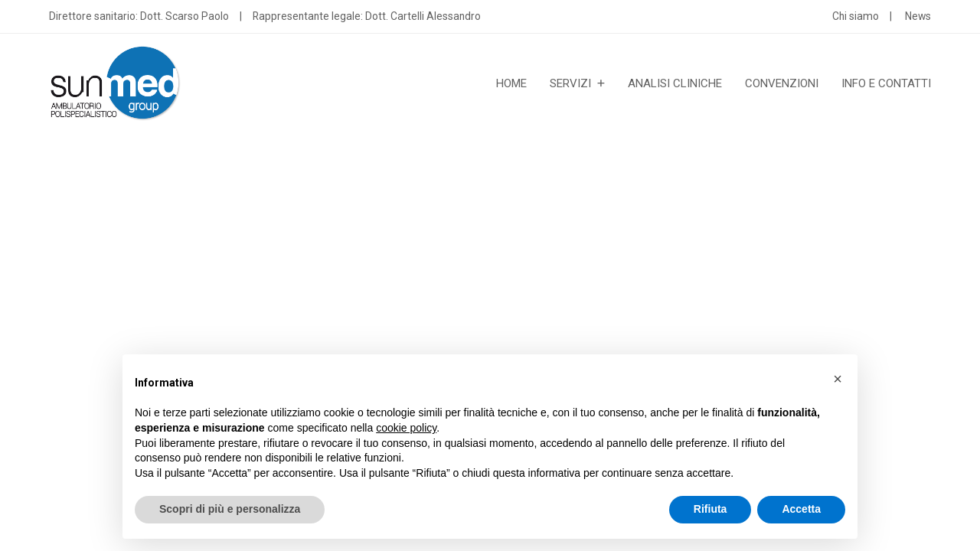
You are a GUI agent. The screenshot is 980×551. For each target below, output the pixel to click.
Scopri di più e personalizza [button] (230, 509)
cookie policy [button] (406, 428)
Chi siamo (856, 16)
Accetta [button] (801, 509)
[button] (838, 379)
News (918, 16)
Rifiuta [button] (710, 509)
